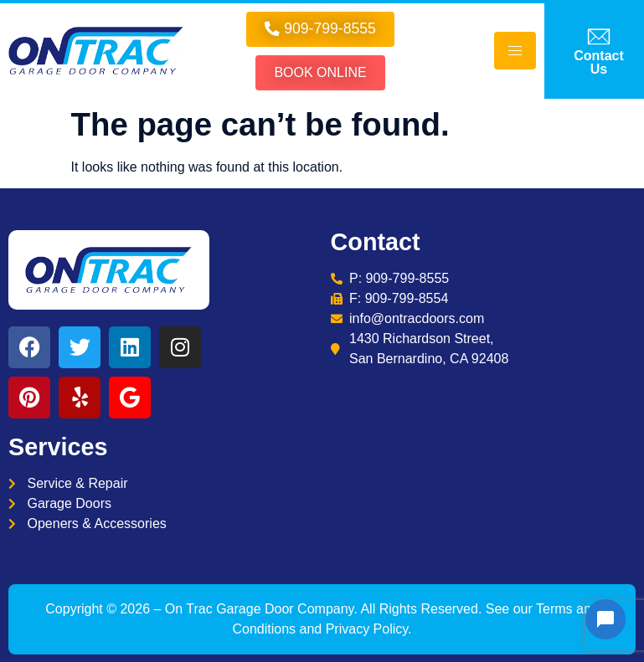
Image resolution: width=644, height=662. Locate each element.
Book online (320, 72)
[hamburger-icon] (515, 51)
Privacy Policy (367, 629)
